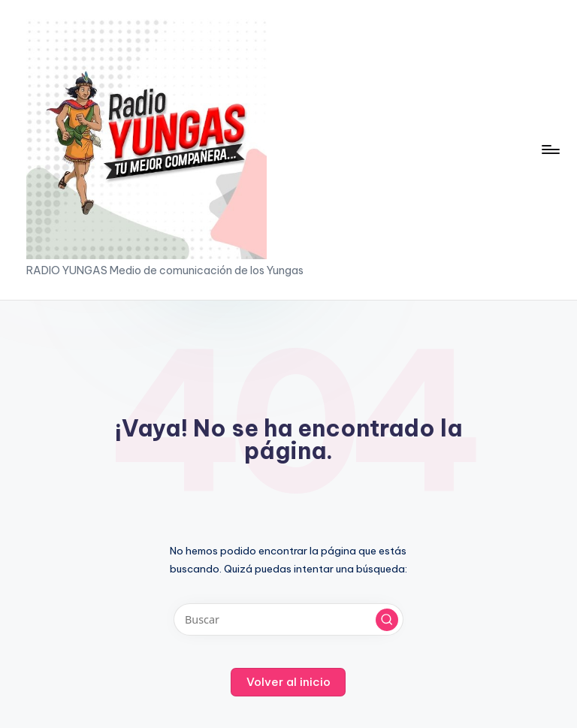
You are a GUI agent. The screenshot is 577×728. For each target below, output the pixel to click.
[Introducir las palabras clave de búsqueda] (288, 619)
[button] (387, 620)
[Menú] (550, 150)
